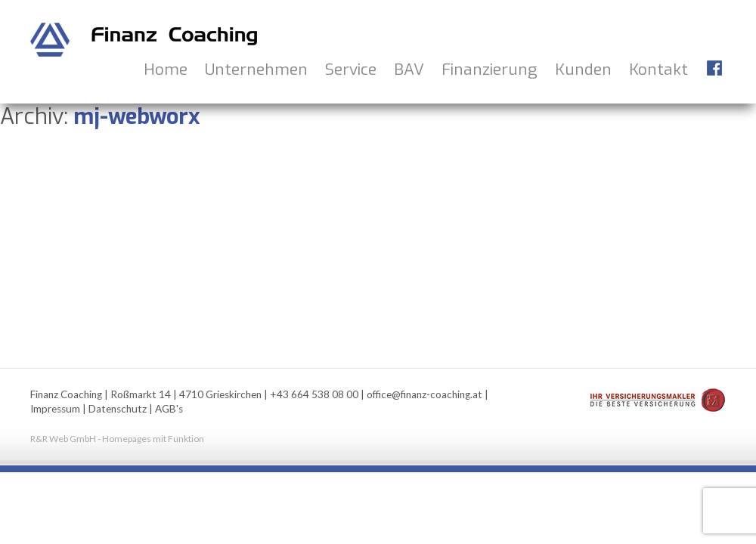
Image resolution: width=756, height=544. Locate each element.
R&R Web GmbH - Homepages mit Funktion (117, 439)
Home (166, 70)
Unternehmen (256, 70)
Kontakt (658, 70)
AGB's (169, 409)
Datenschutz (118, 409)
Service (351, 70)
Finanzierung (490, 70)
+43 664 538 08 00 (314, 394)
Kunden (583, 70)
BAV (409, 70)
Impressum (55, 409)
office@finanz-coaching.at (424, 394)
